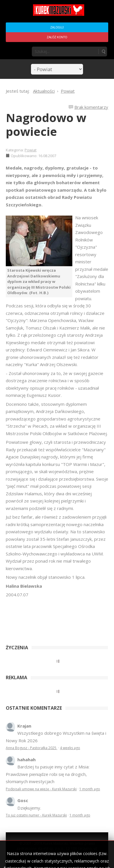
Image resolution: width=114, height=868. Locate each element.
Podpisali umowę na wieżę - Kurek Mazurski (41, 789)
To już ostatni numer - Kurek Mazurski (36, 815)
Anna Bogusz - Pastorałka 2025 (32, 748)
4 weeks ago (70, 748)
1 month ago (90, 789)
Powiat (31, 150)
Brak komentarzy (91, 107)
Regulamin (76, 854)
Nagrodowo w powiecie (46, 124)
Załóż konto (57, 37)
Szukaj (103, 52)
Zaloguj (57, 27)
